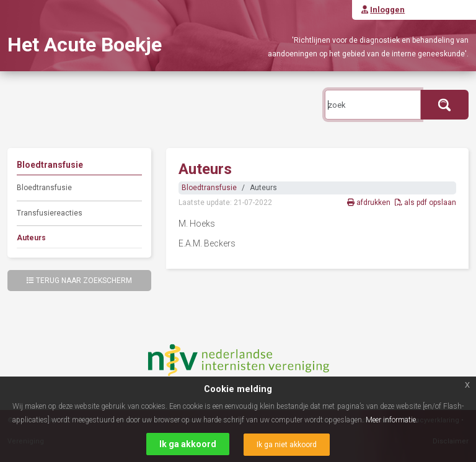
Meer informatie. (392, 420)
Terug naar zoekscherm (79, 281)
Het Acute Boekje (85, 45)
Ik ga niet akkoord (287, 445)
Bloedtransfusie (44, 188)
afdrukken (370, 203)
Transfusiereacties (50, 213)
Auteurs (31, 238)
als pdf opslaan (425, 203)
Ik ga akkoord (188, 444)
